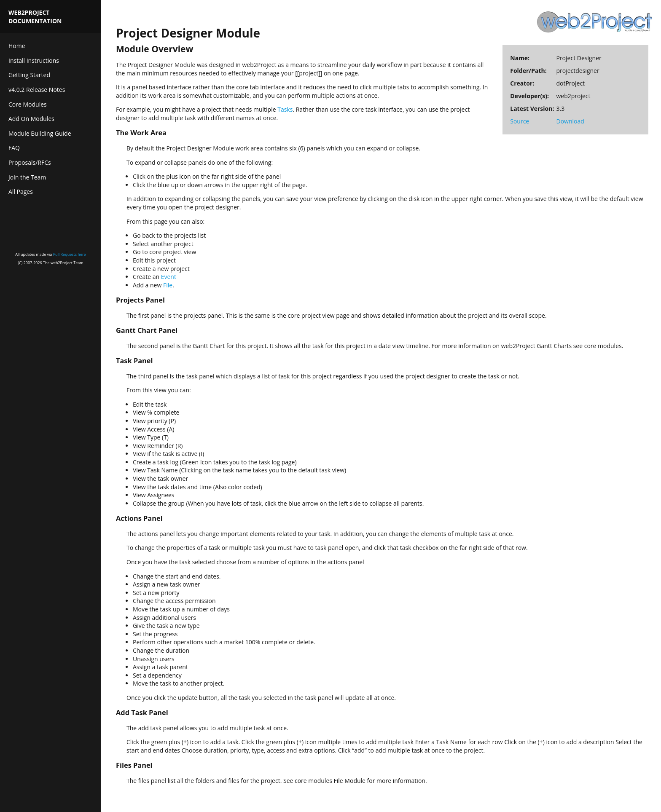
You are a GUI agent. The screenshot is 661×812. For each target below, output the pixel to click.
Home (17, 46)
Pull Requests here (70, 254)
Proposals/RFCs (30, 162)
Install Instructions (34, 60)
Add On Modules (31, 119)
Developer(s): (529, 96)
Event (169, 277)
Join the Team (27, 177)
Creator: (522, 83)
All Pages (21, 192)
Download (570, 121)
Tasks (285, 109)
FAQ (14, 148)
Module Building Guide (40, 133)
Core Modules (28, 104)
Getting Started (29, 75)
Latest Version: (532, 109)
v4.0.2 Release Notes (37, 90)
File (168, 285)
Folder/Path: (528, 71)
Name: (520, 58)
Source (520, 121)
